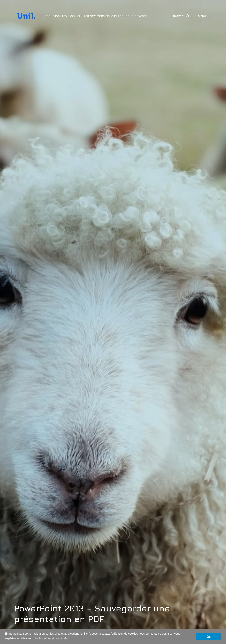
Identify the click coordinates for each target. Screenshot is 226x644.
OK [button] (209, 636)
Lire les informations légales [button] (51, 638)
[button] (181, 16)
